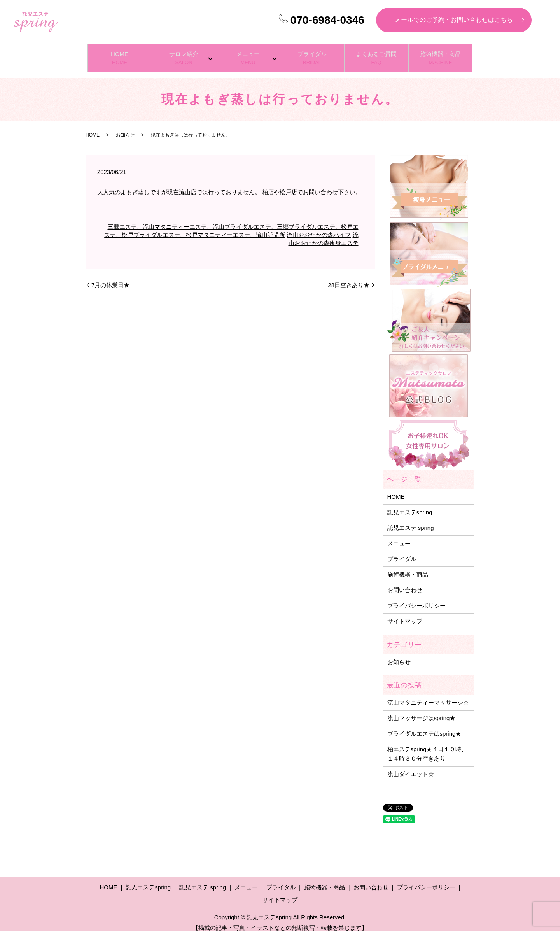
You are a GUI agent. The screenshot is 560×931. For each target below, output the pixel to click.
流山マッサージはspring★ (422, 710)
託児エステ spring (411, 520)
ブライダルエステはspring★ (424, 726)
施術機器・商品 (441, 54)
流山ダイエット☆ (411, 766)
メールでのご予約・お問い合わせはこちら (454, 20)
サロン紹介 (184, 54)
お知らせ (125, 127)
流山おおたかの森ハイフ (319, 227)
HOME (120, 54)
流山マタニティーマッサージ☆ (428, 695)
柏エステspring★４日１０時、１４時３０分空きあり (427, 746)
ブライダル (312, 54)
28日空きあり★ (349, 277)
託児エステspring (410, 504)
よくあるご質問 (376, 54)
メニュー (248, 54)
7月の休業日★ (110, 277)
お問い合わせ (405, 582)
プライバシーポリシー (416, 597)
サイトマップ (405, 613)
